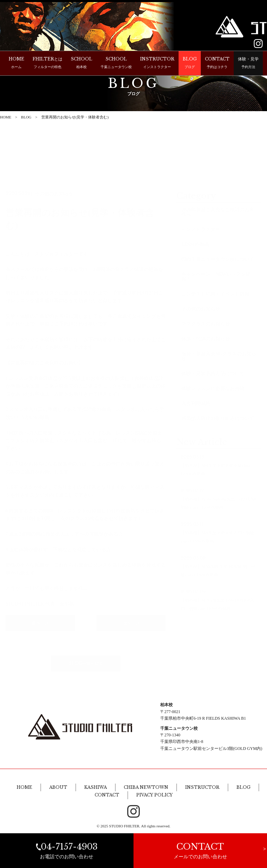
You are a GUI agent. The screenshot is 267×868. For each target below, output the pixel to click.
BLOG (26, 117)
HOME (6, 117)
